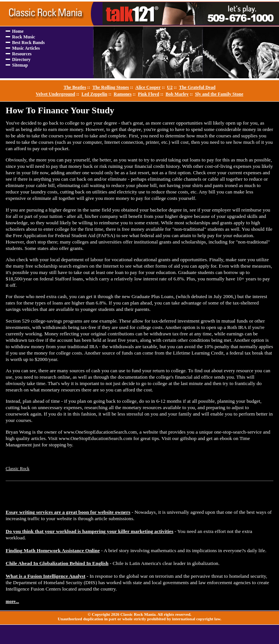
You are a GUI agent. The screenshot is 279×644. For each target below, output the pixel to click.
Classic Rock (18, 469)
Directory (21, 59)
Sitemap (20, 65)
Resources (22, 54)
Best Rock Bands (28, 43)
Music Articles (26, 48)
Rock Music (24, 37)
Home (18, 31)
